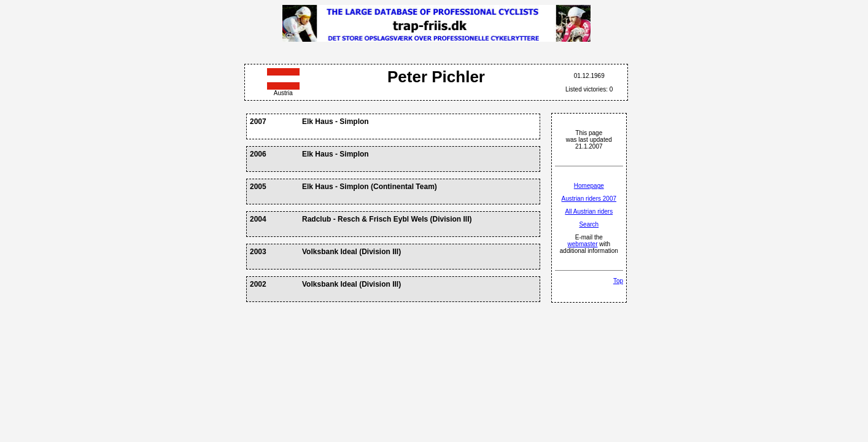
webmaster (583, 244)
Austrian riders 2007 (589, 199)
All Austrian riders (589, 211)
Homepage (589, 186)
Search (589, 224)
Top (618, 281)
